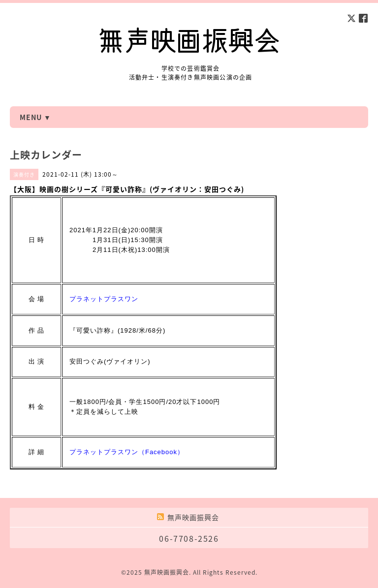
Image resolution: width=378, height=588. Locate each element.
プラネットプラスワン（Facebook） (127, 452)
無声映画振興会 (167, 572)
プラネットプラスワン (104, 299)
